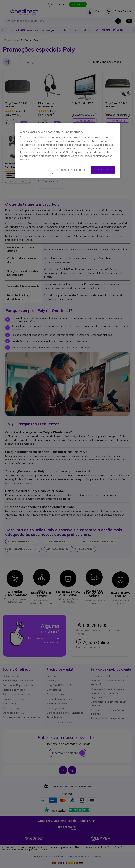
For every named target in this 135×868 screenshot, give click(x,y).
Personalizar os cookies (71, 170)
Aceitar (103, 170)
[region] (67, 151)
